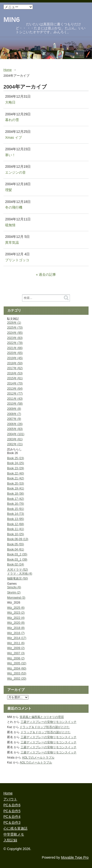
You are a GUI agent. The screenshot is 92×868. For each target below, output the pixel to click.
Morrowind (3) (16, 598)
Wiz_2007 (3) (16, 653)
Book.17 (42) (16, 499)
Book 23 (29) (16, 468)
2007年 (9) (14, 419)
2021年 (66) (15, 348)
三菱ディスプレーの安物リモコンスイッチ (49, 722)
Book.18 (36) (16, 494)
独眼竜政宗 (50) (18, 579)
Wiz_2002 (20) (17, 679)
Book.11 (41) (16, 529)
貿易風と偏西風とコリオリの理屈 (42, 717)
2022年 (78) (15, 343)
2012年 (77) (15, 394)
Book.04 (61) (16, 549)
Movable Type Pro (75, 857)
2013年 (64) (15, 389)
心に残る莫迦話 (15, 828)
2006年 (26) (15, 424)
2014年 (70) (15, 383)
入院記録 (10, 840)
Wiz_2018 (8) (16, 628)
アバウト (10, 799)
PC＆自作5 (12, 811)
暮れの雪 (12, 120)
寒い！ (10, 155)
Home (8, 70)
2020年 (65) (15, 353)
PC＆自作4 (12, 817)
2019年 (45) (15, 358)
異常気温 (12, 243)
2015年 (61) (15, 378)
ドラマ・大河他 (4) (20, 574)
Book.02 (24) (16, 564)
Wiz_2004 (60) (17, 669)
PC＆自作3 (12, 822)
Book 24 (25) (16, 463)
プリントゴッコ (17, 260)
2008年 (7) (14, 414)
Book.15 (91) (16, 509)
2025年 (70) (15, 328)
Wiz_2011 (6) (16, 643)
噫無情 (10, 225)
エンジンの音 (15, 172)
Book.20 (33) (16, 484)
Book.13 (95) (16, 519)
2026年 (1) (14, 323)
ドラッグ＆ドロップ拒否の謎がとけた (45, 727)
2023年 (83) (15, 338)
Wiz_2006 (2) (16, 658)
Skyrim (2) (14, 593)
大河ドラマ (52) (18, 570)
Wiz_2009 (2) (16, 648)
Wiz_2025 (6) (16, 608)
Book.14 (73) (16, 514)
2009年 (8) (14, 409)
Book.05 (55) (16, 544)
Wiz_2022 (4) (16, 618)
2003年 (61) (15, 439)
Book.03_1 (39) (17, 560)
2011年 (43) (15, 399)
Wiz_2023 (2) (16, 613)
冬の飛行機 (14, 207)
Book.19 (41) (16, 488)
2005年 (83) (15, 429)
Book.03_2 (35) (17, 554)
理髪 (9, 190)
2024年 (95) (15, 333)
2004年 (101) (16, 434)
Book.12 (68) (16, 524)
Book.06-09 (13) (18, 539)
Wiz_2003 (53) (17, 673)
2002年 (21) (15, 444)
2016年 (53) (15, 373)
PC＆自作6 (12, 805)
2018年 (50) (15, 363)
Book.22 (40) (16, 473)
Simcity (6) (14, 587)
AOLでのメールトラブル (38, 758)
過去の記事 (47, 274)
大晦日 (10, 102)
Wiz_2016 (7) (16, 633)
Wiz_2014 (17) (17, 638)
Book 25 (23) (16, 458)
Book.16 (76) (16, 504)
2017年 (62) (15, 368)
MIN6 (12, 20)
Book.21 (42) (16, 478)
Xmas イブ (13, 137)
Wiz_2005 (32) (17, 663)
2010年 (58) (15, 404)
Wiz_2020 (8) (16, 623)
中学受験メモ (14, 834)
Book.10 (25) (16, 534)
